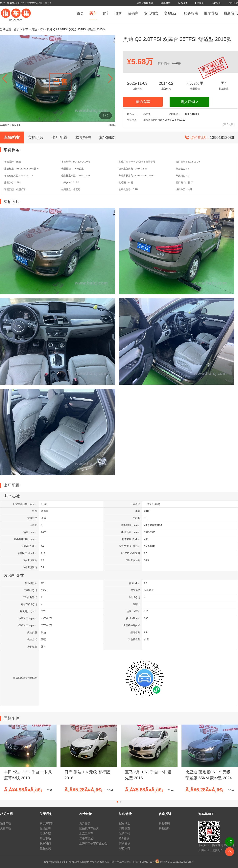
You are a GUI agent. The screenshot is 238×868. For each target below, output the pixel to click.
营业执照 (45, 848)
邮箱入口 (125, 848)
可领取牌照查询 (145, 3)
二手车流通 (86, 838)
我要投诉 (164, 828)
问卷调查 (183, 3)
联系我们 (45, 843)
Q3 (42, 29)
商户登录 (216, 3)
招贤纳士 (125, 823)
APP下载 (233, 3)
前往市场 (45, 838)
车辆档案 (12, 137)
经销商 (133, 13)
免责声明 (6, 828)
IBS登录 (199, 3)
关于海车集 (47, 823)
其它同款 (107, 137)
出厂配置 (59, 137)
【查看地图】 (229, 124)
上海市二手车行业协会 (93, 843)
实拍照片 (36, 137)
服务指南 (191, 13)
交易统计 (171, 13)
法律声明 (6, 823)
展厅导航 (211, 13)
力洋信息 (85, 823)
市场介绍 (45, 833)
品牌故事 (45, 828)
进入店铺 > (189, 102)
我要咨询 (164, 823)
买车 (93, 13)
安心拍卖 (151, 13)
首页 (80, 13)
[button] (110, 79)
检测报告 (83, 137)
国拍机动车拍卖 (89, 828)
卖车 (106, 13)
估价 (119, 13)
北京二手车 (86, 833)
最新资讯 (231, 13)
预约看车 (143, 102)
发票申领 (166, 3)
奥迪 (34, 29)
